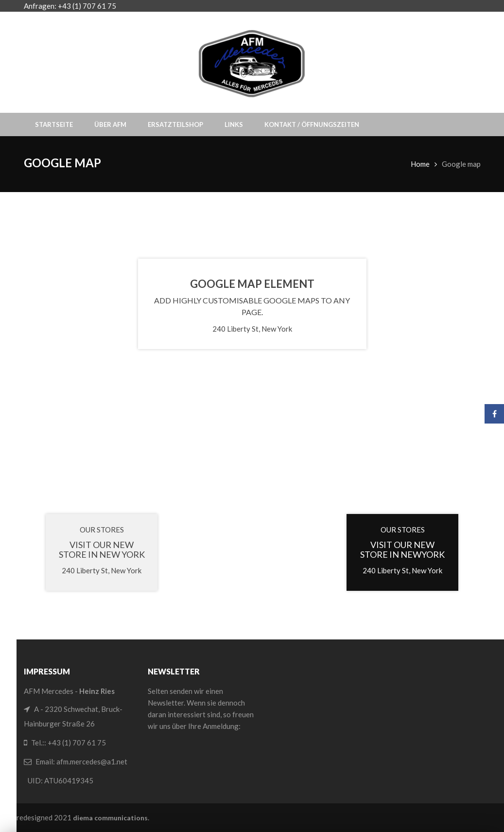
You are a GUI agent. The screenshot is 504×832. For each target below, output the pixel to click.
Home (420, 164)
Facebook (495, 414)
